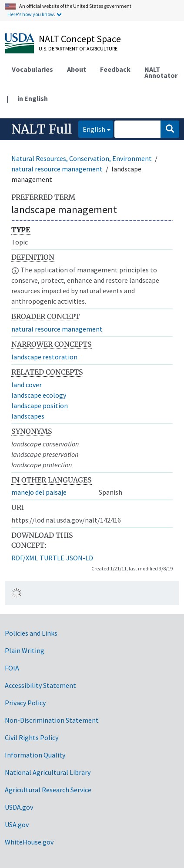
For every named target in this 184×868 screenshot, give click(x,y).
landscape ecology (39, 395)
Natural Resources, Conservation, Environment (82, 158)
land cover (27, 385)
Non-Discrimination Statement (52, 720)
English (92, 129)
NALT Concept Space (80, 39)
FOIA (12, 668)
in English (33, 98)
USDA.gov (19, 807)
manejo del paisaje (39, 492)
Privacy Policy (25, 703)
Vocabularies (32, 69)
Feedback (115, 69)
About (77, 69)
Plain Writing (25, 650)
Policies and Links (31, 633)
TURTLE (52, 558)
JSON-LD (80, 558)
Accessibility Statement (40, 685)
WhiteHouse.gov (29, 842)
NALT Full (42, 129)
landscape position (40, 406)
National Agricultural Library (48, 772)
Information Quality (35, 755)
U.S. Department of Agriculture (78, 49)
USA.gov (17, 824)
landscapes (28, 416)
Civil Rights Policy (32, 737)
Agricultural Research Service (48, 790)
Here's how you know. (31, 14)
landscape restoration (44, 357)
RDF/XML (25, 558)
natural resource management (57, 169)
